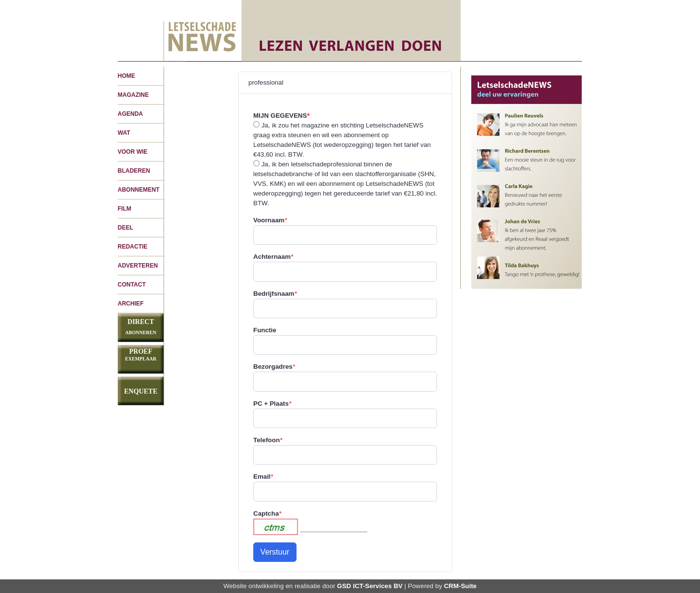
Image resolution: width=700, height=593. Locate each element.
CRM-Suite (460, 586)
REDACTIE (132, 247)
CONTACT (132, 285)
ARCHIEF (131, 304)
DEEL (125, 228)
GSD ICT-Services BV (370, 586)
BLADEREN (134, 171)
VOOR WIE (132, 152)
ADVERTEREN (138, 266)
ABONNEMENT (139, 190)
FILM (124, 209)
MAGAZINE (133, 95)
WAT (124, 133)
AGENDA (130, 114)
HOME (126, 76)
